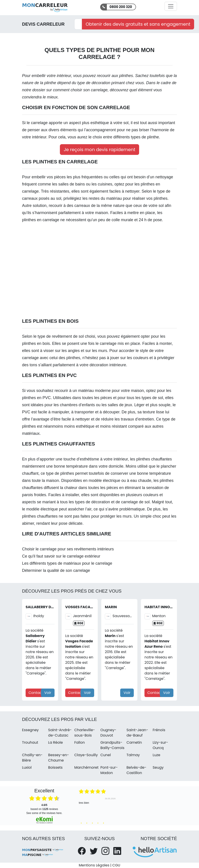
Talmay (133, 755)
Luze (156, 755)
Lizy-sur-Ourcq (160, 745)
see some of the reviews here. (44, 813)
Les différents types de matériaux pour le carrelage (67, 563)
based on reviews (44, 807)
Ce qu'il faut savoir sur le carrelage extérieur (61, 556)
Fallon (80, 742)
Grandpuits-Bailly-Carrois (112, 745)
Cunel (106, 755)
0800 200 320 (121, 7)
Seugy (158, 767)
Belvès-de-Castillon (136, 770)
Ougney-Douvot (108, 733)
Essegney (30, 730)
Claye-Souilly (86, 755)
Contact (36, 693)
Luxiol (27, 767)
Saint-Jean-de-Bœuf (137, 733)
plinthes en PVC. (37, 398)
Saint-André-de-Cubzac (60, 733)
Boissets (55, 767)
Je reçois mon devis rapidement (99, 150)
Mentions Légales (94, 865)
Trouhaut (30, 742)
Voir (48, 693)
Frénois (159, 730)
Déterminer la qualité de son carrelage (56, 570)
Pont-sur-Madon (109, 770)
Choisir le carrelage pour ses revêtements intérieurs (68, 549)
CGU (116, 865)
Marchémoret (86, 767)
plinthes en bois (36, 343)
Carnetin (134, 742)
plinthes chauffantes (154, 459)
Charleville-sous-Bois (85, 733)
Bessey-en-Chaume (58, 758)
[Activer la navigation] (171, 6)
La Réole (55, 742)
